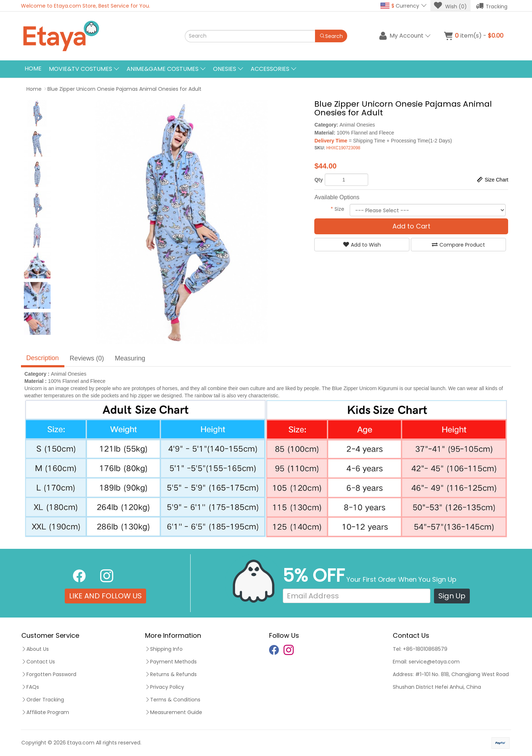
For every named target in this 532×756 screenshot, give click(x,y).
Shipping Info (164, 649)
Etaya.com (81, 743)
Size (337, 209)
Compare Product (458, 245)
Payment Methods (171, 662)
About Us (35, 649)
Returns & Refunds (171, 674)
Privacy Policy (165, 687)
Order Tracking (43, 700)
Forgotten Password (49, 674)
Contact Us (38, 662)
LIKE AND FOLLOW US (105, 596)
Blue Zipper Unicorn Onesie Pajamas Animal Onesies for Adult (124, 89)
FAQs (30, 687)
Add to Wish (362, 245)
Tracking (492, 6)
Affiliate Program (45, 712)
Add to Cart (411, 226)
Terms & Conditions (173, 700)
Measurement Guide (174, 712)
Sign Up (452, 596)
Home (33, 69)
